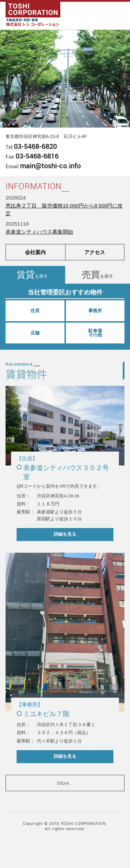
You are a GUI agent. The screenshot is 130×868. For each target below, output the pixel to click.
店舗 (35, 333)
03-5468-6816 (37, 156)
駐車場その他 (95, 333)
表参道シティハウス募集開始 (39, 232)
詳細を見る (65, 534)
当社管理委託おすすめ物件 (65, 292)
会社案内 (35, 252)
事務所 (95, 311)
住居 (35, 311)
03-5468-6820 (35, 146)
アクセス (95, 252)
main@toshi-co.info (50, 166)
